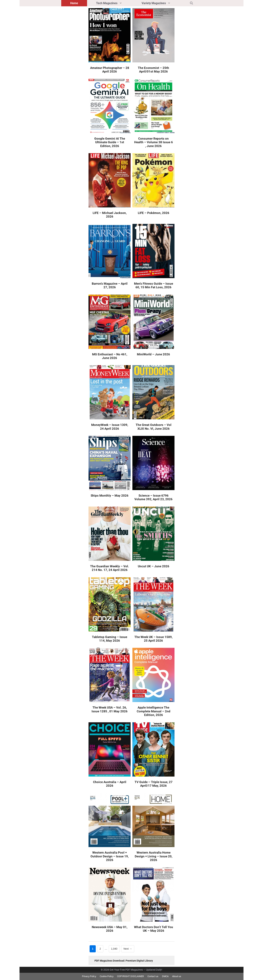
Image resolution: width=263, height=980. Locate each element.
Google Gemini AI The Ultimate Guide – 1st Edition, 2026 (110, 142)
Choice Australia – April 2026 (110, 784)
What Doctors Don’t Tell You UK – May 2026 (154, 929)
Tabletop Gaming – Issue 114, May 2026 (110, 639)
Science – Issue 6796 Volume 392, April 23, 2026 (153, 497)
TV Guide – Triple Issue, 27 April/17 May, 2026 (154, 784)
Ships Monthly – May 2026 (110, 496)
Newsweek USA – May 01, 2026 (110, 929)
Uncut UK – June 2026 (154, 566)
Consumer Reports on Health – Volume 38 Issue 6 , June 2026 (154, 142)
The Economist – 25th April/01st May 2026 (153, 70)
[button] (191, 3)
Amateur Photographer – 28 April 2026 (110, 70)
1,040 (114, 948)
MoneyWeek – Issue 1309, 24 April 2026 (110, 427)
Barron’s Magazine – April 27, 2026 (110, 285)
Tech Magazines (114, 3)
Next (128, 949)
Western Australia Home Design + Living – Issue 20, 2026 (154, 856)
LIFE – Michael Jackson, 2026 (110, 215)
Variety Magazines (161, 3)
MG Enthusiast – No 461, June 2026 (110, 356)
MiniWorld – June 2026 (153, 354)
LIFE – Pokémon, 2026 (154, 213)
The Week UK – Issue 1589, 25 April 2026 (153, 639)
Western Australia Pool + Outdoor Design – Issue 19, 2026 (110, 856)
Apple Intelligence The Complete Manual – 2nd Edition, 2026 (154, 711)
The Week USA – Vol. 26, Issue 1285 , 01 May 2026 (110, 709)
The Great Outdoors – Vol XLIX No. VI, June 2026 (154, 427)
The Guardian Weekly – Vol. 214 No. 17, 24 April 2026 (110, 568)
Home (74, 3)
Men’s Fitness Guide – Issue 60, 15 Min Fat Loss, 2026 (154, 285)
